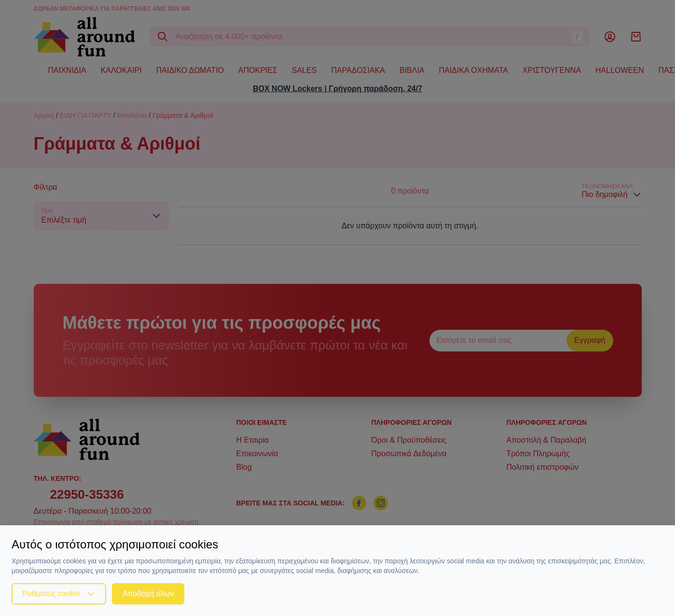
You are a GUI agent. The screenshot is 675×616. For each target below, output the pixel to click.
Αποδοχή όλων (148, 594)
